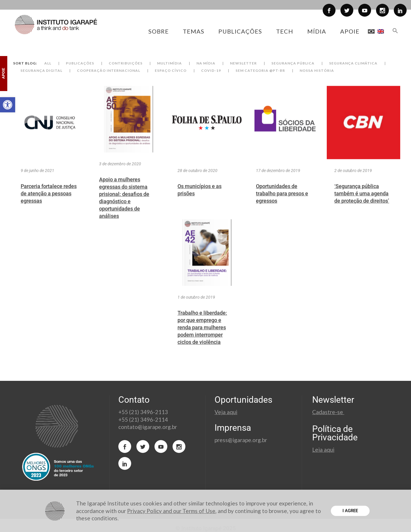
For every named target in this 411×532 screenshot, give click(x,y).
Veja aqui (226, 412)
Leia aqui (323, 450)
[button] (8, 105)
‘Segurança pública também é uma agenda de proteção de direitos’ (362, 203)
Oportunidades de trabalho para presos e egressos (282, 203)
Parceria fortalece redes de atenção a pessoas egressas (49, 203)
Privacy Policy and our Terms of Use (171, 511)
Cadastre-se (328, 412)
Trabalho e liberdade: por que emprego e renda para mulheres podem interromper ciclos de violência (202, 337)
